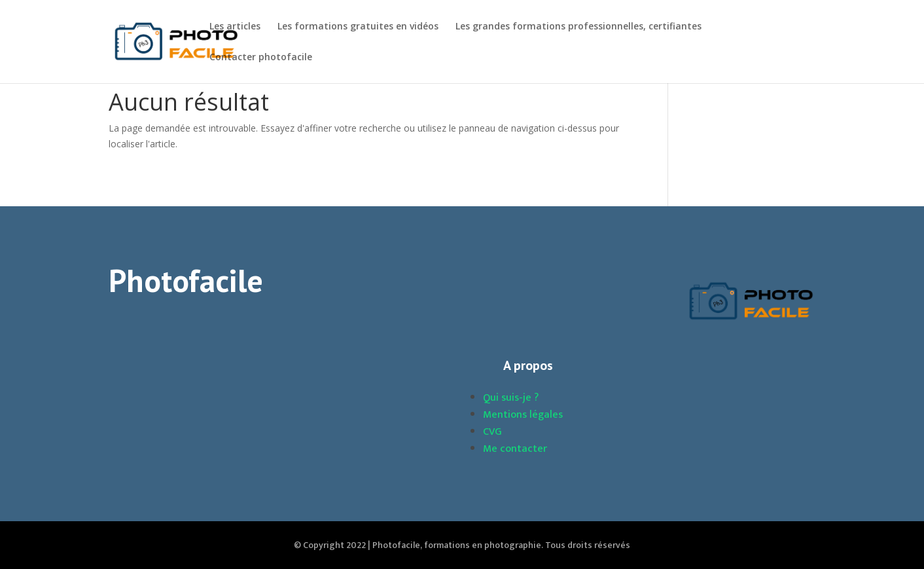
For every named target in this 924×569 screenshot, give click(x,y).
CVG (492, 432)
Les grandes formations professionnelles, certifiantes (578, 27)
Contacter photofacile (261, 58)
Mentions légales (523, 415)
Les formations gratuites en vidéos (358, 27)
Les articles (235, 27)
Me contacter (515, 449)
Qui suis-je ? (511, 398)
